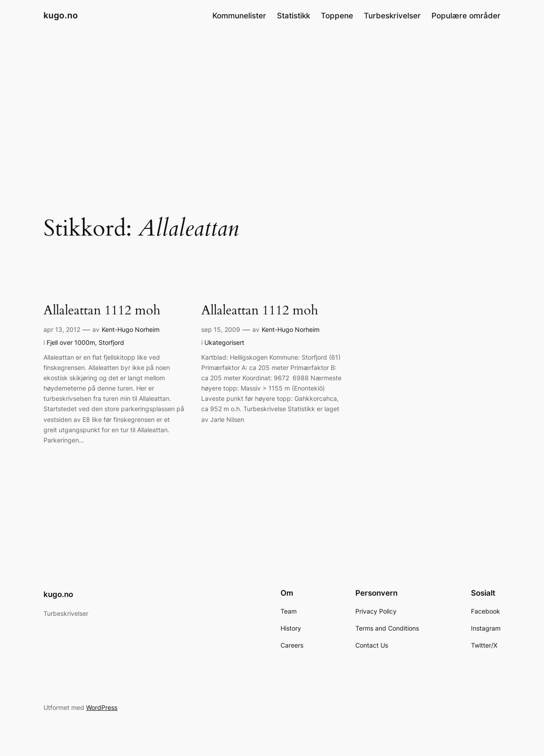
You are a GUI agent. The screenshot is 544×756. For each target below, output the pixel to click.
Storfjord (111, 342)
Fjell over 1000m (71, 342)
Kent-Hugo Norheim (131, 329)
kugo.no (61, 15)
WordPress (102, 707)
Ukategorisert (224, 342)
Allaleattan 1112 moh (102, 311)
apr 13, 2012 (62, 329)
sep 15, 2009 (221, 329)
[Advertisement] (272, 102)
